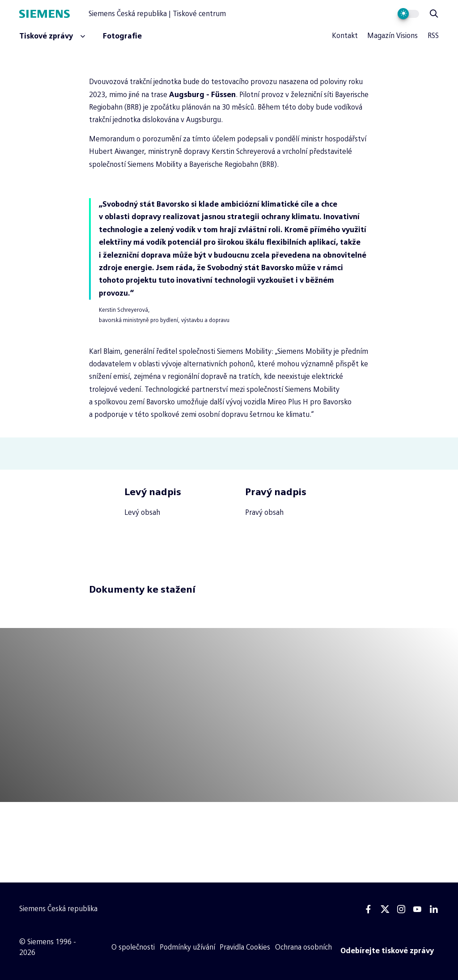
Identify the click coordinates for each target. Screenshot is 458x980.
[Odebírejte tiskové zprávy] (387, 951)
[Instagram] (401, 909)
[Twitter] (385, 909)
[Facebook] (369, 909)
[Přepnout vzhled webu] (409, 14)
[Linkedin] (434, 909)
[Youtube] (417, 909)
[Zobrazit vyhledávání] (434, 14)
